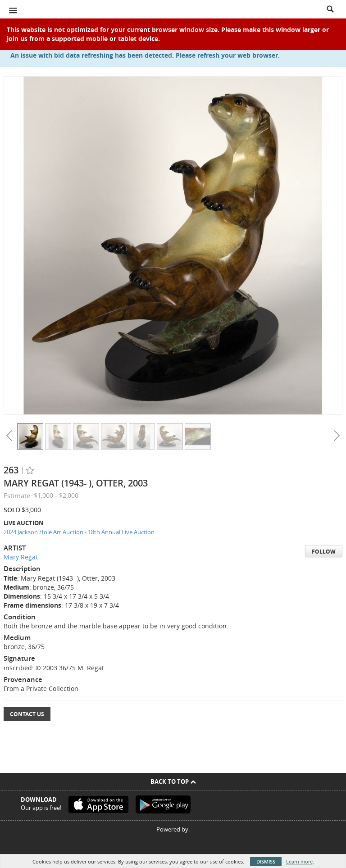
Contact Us (27, 714)
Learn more (299, 861)
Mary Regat (21, 557)
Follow (324, 552)
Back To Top (173, 782)
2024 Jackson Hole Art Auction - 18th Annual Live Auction (79, 532)
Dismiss (266, 861)
